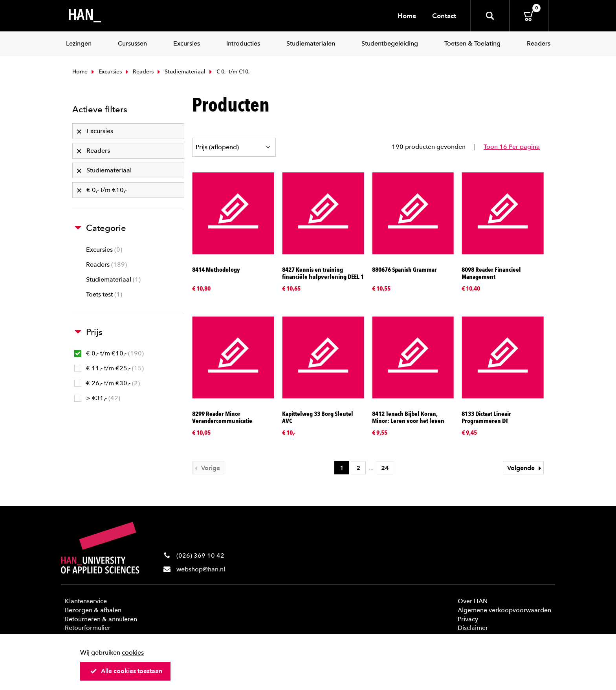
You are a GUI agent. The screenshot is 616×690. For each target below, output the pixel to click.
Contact (444, 16)
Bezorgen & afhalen (93, 610)
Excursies (106, 72)
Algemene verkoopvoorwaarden (504, 610)
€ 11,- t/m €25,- (109, 368)
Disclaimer (473, 628)
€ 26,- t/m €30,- (107, 383)
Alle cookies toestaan (126, 671)
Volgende (525, 468)
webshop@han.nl (201, 569)
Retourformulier (88, 628)
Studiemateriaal (181, 72)
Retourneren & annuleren (101, 619)
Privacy (468, 619)
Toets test (104, 294)
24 (385, 468)
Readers (139, 72)
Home (407, 16)
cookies (133, 652)
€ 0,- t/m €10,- (109, 353)
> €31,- (97, 398)
